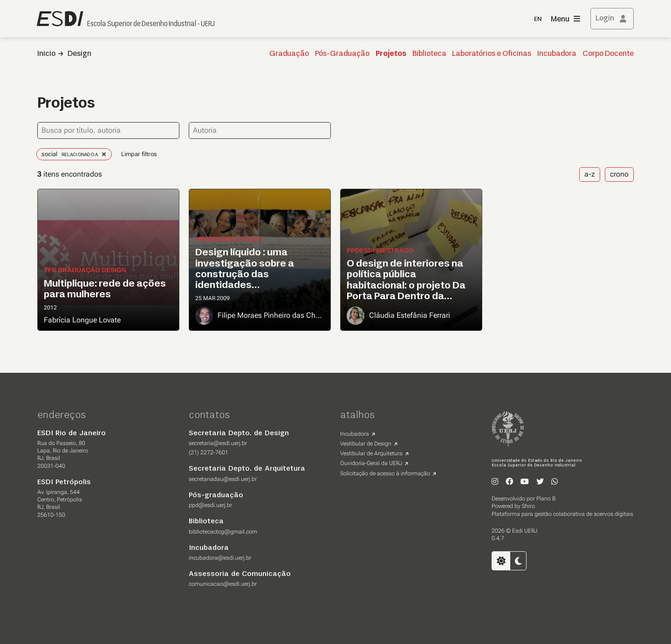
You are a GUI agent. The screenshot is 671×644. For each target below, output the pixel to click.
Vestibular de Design (366, 444)
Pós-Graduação (342, 54)
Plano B (546, 499)
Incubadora (557, 54)
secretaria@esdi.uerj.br (218, 443)
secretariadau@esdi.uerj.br (223, 479)
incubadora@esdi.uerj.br (220, 558)
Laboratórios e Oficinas (492, 54)
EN (538, 19)
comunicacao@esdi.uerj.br (223, 584)
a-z (590, 174)
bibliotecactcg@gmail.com (223, 532)
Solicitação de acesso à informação (385, 473)
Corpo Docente (608, 54)
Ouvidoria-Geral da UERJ (371, 463)
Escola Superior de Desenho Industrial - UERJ (151, 24)
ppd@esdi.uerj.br (210, 505)
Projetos (391, 54)
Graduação (289, 54)
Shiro (528, 506)
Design (79, 54)
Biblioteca (429, 54)
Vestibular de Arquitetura (371, 453)
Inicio (46, 54)
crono (619, 174)
